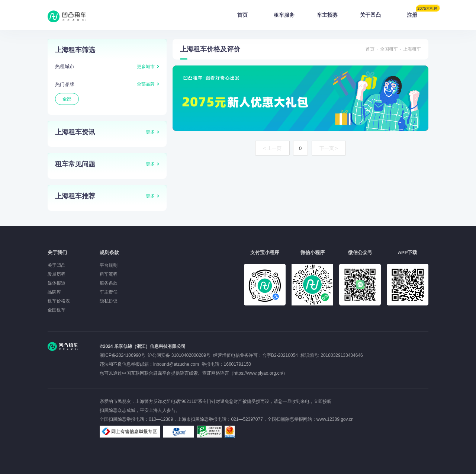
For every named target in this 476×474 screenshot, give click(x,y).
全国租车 (389, 49)
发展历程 (57, 274)
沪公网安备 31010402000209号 (179, 355)
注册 (418, 13)
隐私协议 (109, 301)
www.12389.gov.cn (335, 419)
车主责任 (109, 292)
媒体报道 (57, 283)
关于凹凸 (370, 15)
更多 (150, 132)
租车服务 (284, 15)
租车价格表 (59, 301)
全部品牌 (146, 84)
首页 (242, 15)
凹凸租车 (68, 16)
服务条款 (109, 283)
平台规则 (109, 265)
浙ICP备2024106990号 (124, 355)
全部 (67, 99)
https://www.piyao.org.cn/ (258, 373)
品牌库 (54, 292)
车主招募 (327, 15)
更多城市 (146, 67)
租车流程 (109, 274)
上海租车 (412, 49)
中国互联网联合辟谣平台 (147, 373)
